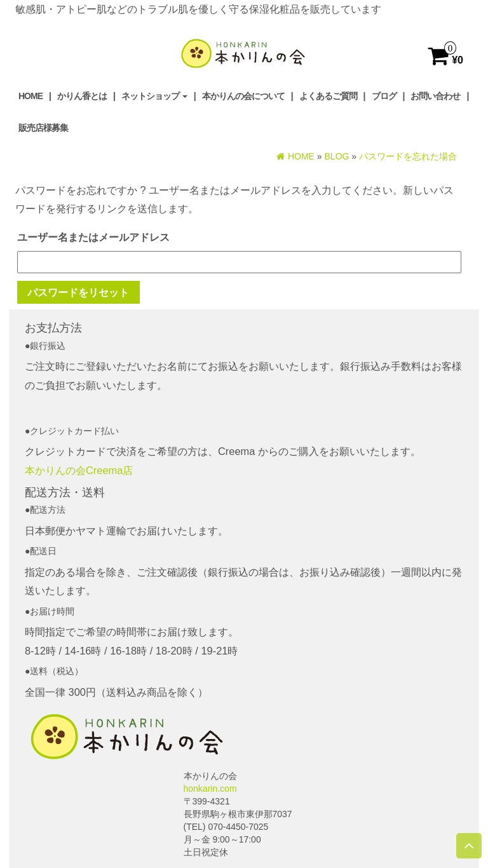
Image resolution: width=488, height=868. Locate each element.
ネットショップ (154, 96)
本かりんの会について (243, 96)
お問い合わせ (435, 96)
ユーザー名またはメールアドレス (93, 237)
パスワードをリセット (78, 292)
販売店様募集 (43, 128)
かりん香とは (82, 96)
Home (30, 96)
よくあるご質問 (328, 96)
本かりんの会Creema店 (79, 470)
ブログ (384, 96)
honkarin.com (210, 789)
